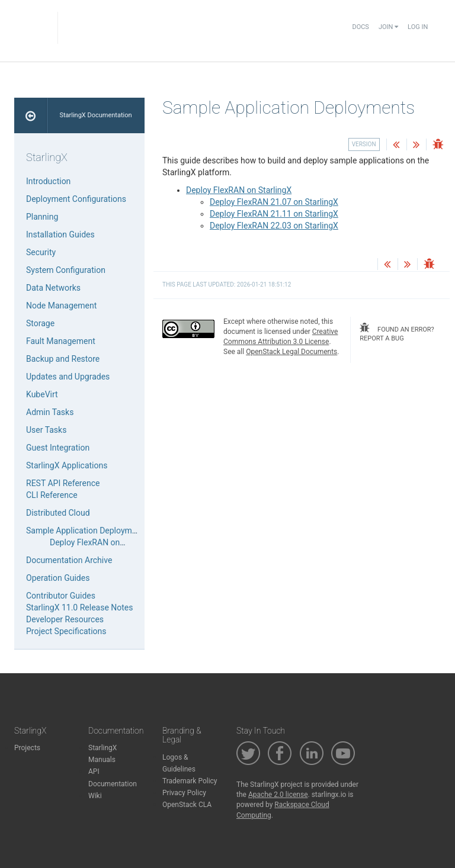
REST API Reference (63, 483)
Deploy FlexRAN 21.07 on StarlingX (274, 202)
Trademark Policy (190, 781)
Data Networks (53, 288)
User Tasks (46, 430)
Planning (42, 217)
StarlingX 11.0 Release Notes (80, 607)
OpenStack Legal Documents (291, 352)
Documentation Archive (69, 560)
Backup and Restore (63, 359)
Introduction (48, 181)
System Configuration (66, 270)
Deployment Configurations (76, 199)
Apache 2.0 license (278, 795)
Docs (360, 27)
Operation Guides (58, 578)
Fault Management (61, 341)
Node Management (61, 306)
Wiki (95, 796)
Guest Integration (58, 448)
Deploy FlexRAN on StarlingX (239, 190)
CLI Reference (52, 495)
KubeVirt (42, 394)
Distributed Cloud (58, 513)
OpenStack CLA (187, 805)
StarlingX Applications (67, 465)
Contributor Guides (61, 596)
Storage (40, 323)
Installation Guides (60, 234)
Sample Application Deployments (87, 531)
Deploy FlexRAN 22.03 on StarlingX (274, 226)
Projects (27, 748)
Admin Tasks (50, 412)
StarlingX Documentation (95, 115)
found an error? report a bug (397, 333)
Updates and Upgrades (68, 377)
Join (388, 27)
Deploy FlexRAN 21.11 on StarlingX (274, 214)
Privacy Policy (184, 793)
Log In (418, 27)
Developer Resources (65, 619)
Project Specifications (66, 631)
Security (41, 252)
